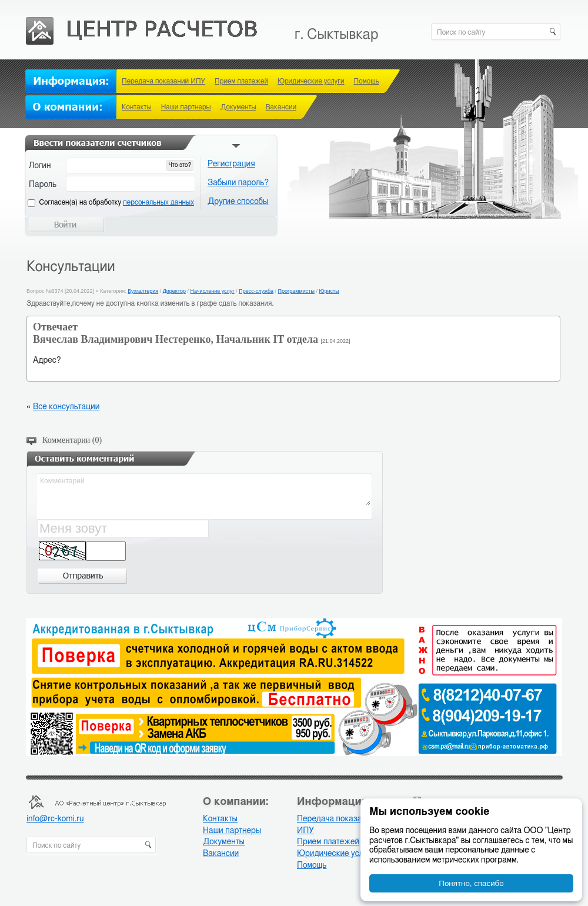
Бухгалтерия (143, 291)
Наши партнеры (186, 107)
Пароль (43, 185)
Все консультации (66, 407)
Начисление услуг (212, 291)
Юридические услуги (311, 81)
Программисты (296, 291)
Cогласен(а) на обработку (117, 202)
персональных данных (158, 202)
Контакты (137, 107)
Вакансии (281, 107)
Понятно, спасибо (471, 883)
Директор (174, 291)
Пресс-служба (256, 291)
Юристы (329, 291)
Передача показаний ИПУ (163, 81)
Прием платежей (241, 81)
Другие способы (238, 202)
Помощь (367, 81)
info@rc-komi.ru (55, 819)
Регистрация (231, 164)
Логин (40, 166)
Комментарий (205, 490)
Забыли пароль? (238, 183)
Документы (238, 107)
